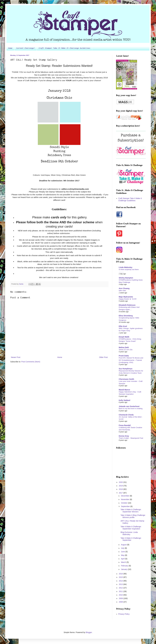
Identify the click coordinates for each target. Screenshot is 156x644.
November (125, 499)
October (124, 503)
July (123, 548)
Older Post (103, 357)
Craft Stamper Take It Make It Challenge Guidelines (64, 48)
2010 (121, 595)
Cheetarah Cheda (126, 415)
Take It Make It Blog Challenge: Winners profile (133, 516)
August (124, 545)
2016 (121, 574)
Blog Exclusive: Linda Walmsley (129, 533)
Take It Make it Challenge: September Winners (131, 511)
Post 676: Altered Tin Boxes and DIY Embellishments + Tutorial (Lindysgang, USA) (131, 360)
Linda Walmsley (126, 267)
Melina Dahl (124, 347)
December (125, 496)
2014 (121, 581)
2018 (121, 489)
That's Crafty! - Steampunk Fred (131, 438)
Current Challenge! (26, 48)
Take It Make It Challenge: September (131, 539)
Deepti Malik (124, 337)
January (124, 569)
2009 (121, 598)
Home (10, 48)
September (126, 506)
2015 (121, 577)
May (123, 555)
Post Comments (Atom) (31, 362)
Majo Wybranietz (126, 297)
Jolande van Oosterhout (129, 406)
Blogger (89, 632)
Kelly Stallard (124, 400)
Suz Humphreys (126, 369)
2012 (121, 588)
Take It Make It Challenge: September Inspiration (131, 528)
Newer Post (16, 357)
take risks (122, 291)
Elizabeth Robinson (127, 305)
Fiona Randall (125, 425)
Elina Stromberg (126, 316)
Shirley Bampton (126, 278)
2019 (121, 486)
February (125, 566)
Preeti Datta (124, 356)
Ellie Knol (123, 326)
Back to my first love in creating (131, 409)
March (124, 562)
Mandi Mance (124, 390)
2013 (121, 584)
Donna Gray (124, 436)
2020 (121, 482)
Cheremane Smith (126, 379)
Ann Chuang (124, 288)
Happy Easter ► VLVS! (128, 299)
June (123, 552)
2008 (121, 602)
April (123, 559)
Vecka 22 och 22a (126, 350)
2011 (121, 591)
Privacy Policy (124, 614)
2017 (121, 493)
